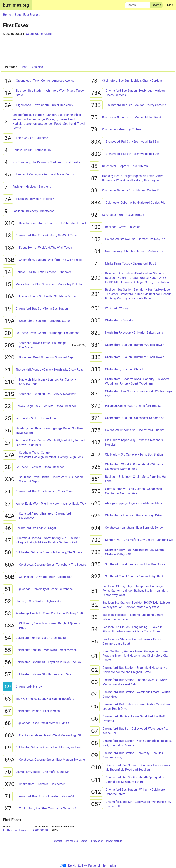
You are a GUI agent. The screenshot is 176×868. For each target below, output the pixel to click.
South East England (39, 34)
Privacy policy (97, 841)
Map (170, 5)
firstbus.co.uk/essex (16, 830)
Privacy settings (114, 841)
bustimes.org (16, 5)
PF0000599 (40, 830)
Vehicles (37, 67)
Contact (58, 841)
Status (84, 841)
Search (138, 4)
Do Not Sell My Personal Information (88, 866)
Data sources (71, 841)
